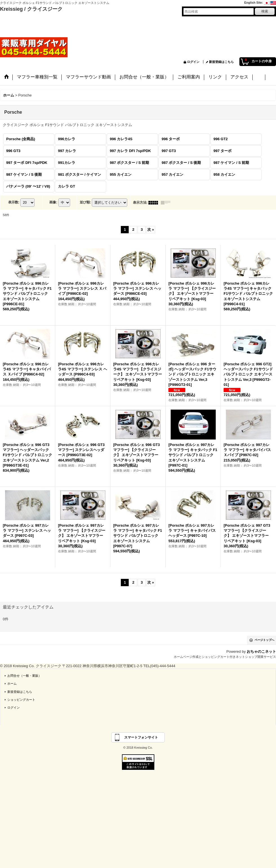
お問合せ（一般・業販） (24, 676)
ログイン (193, 62)
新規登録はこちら (221, 62)
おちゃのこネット (261, 651)
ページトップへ (264, 640)
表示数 (14, 202)
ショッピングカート (21, 700)
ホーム (12, 684)
